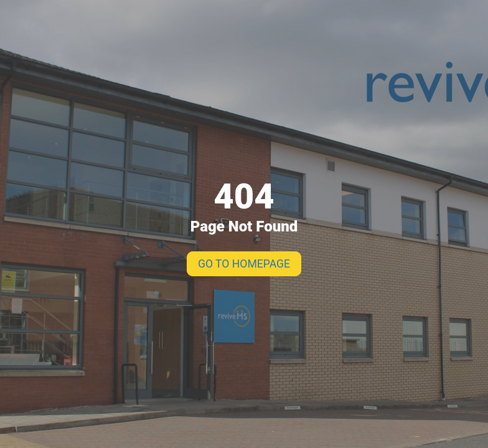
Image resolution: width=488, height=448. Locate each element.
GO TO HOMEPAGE (244, 264)
